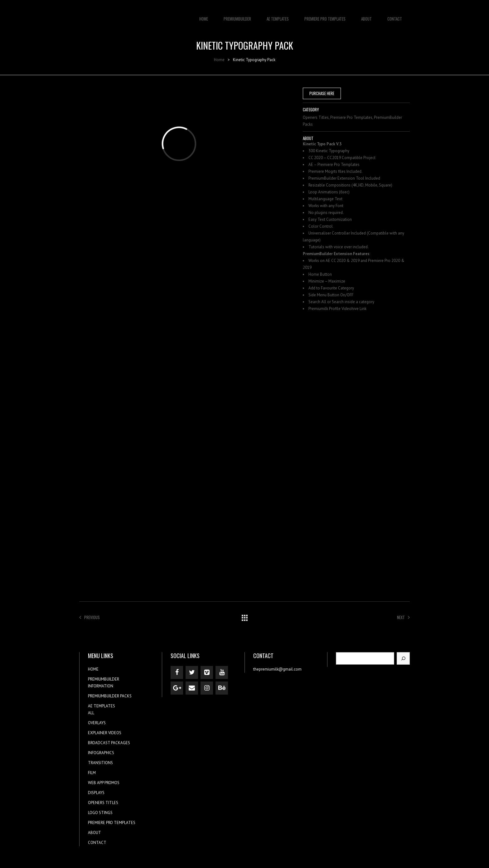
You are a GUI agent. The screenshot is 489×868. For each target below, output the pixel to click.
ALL (91, 713)
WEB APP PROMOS (104, 783)
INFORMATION (101, 686)
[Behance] (222, 688)
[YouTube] (222, 672)
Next (403, 617)
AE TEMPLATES (278, 16)
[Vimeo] (207, 672)
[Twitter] (192, 672)
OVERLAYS (97, 723)
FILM (92, 773)
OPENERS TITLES (103, 803)
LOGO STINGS (100, 813)
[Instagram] (207, 688)
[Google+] (177, 688)
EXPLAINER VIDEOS (105, 733)
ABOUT (366, 16)
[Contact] (192, 688)
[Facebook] (177, 672)
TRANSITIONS (100, 763)
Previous (90, 617)
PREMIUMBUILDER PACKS (110, 696)
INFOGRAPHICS (101, 753)
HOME (204, 16)
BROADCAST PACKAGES (109, 743)
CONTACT (395, 16)
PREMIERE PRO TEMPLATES (325, 16)
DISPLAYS (96, 793)
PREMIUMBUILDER (237, 16)
